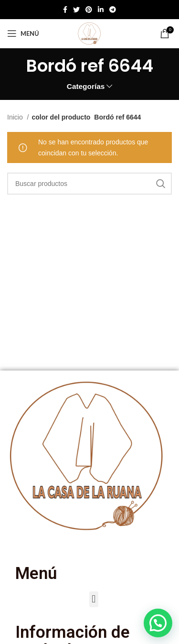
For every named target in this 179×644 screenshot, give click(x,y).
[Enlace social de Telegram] (113, 10)
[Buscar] (89, 184)
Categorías (86, 86)
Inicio (16, 117)
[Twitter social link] (76, 10)
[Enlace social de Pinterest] (89, 10)
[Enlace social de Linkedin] (101, 10)
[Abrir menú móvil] (23, 33)
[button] (94, 599)
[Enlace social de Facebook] (65, 10)
